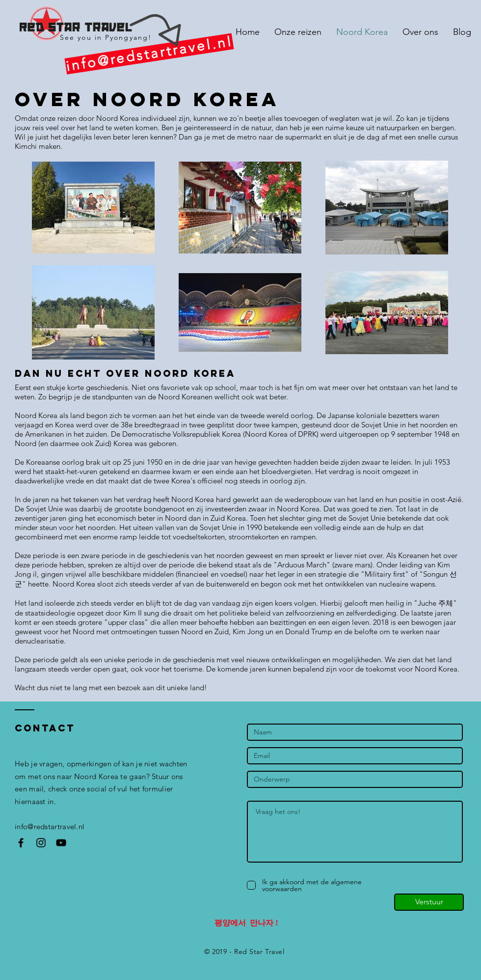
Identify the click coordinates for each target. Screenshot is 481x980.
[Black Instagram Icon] (41, 843)
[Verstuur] (429, 902)
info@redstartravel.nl (50, 826)
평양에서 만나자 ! (246, 923)
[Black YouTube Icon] (61, 843)
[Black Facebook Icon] (21, 843)
